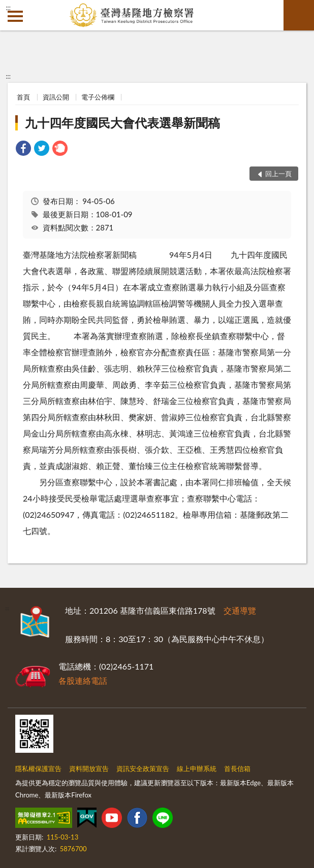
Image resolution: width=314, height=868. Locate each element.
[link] (23, 149)
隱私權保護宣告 (38, 769)
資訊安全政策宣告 (143, 769)
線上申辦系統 (197, 769)
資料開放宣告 (89, 769)
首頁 (23, 97)
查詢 (299, 15)
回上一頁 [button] (278, 174)
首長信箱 (237, 769)
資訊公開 (56, 97)
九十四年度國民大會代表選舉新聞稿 (122, 123)
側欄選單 (15, 16)
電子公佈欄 (98, 97)
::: (8, 8)
